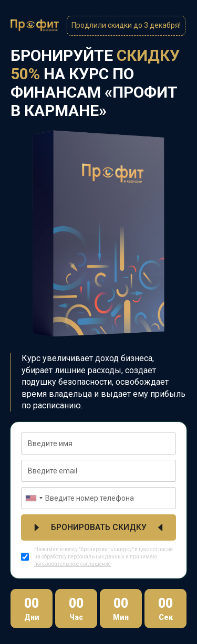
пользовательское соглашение (72, 564)
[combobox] (34, 498)
